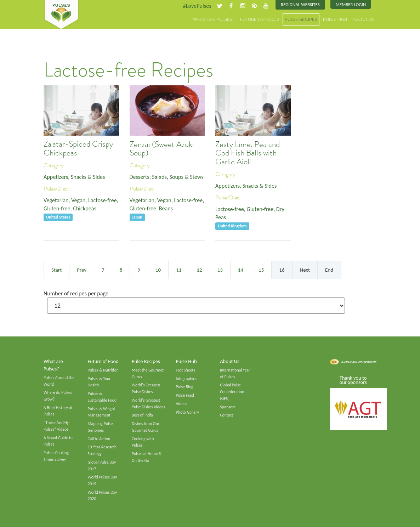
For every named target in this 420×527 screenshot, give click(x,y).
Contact (226, 415)
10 (158, 270)
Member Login (351, 4)
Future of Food (260, 19)
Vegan (78, 200)
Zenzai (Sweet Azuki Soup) (162, 149)
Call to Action (99, 439)
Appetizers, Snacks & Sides (74, 177)
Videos (182, 404)
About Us (364, 19)
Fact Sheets (186, 370)
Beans (166, 208)
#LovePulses (197, 6)
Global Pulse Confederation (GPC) (232, 392)
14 (241, 270)
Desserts (140, 177)
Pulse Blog (185, 387)
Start (56, 270)
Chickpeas (85, 208)
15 (261, 270)
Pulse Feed (185, 395)
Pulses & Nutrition (103, 370)
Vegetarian (56, 200)
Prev (82, 270)
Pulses (61, 15)
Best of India (142, 415)
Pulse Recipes (301, 19)
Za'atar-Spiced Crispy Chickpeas (78, 148)
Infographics (186, 379)
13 (220, 270)
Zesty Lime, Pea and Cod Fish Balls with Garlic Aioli (248, 153)
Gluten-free (57, 208)
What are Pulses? (214, 19)
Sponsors (228, 407)
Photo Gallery (188, 412)
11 (179, 270)
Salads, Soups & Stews (178, 177)
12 (199, 270)
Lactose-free (103, 200)
